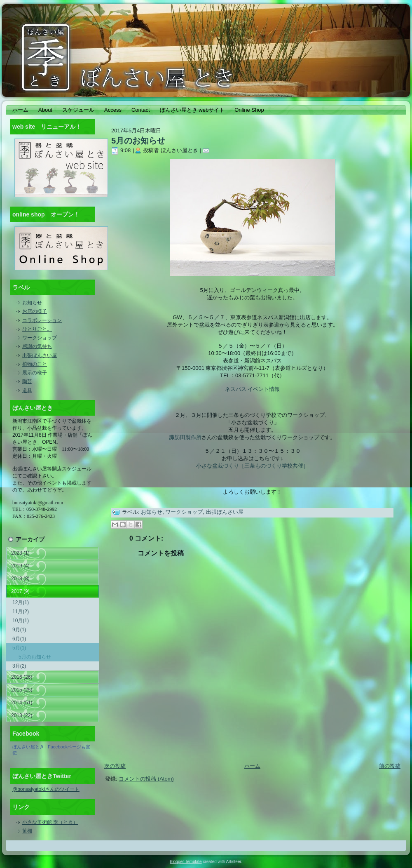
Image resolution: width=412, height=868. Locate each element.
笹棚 (27, 831)
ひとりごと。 (37, 329)
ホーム (252, 766)
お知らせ (32, 303)
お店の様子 (35, 311)
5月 (19, 648)
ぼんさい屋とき (28, 747)
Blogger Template (186, 862)
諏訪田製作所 (185, 437)
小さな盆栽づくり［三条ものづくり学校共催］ (252, 466)
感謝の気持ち (37, 346)
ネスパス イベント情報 (253, 389)
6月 (19, 639)
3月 (19, 666)
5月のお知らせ (35, 657)
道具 (27, 390)
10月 (21, 621)
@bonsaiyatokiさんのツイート (46, 789)
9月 (19, 630)
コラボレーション (42, 320)
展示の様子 (35, 373)
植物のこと (35, 364)
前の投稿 (390, 766)
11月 (21, 612)
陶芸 (27, 381)
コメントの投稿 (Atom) (146, 779)
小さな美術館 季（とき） (50, 822)
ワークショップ (40, 338)
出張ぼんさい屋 (40, 355)
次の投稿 (115, 766)
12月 (21, 602)
